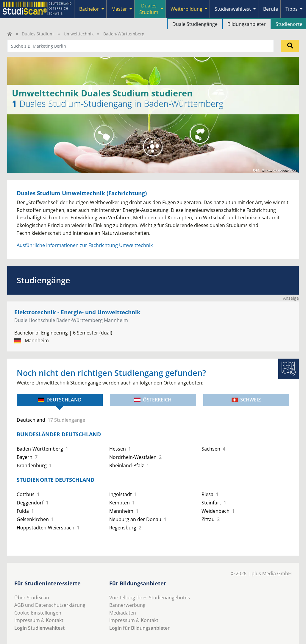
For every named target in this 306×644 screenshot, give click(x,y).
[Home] (10, 34)
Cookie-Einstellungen (38, 613)
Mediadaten (123, 613)
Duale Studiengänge (195, 24)
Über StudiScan (32, 598)
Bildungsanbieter (247, 24)
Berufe (271, 9)
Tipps (292, 9)
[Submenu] (103, 9)
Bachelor (89, 9)
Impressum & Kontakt (39, 620)
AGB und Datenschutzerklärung (50, 605)
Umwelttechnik (79, 34)
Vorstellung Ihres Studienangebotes (150, 598)
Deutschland (60, 400)
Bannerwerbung (127, 605)
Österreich (153, 400)
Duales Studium (149, 9)
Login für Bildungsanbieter (139, 628)
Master (119, 9)
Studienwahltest (233, 9)
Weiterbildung (186, 9)
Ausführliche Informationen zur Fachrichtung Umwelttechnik (85, 245)
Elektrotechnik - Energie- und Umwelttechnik (77, 312)
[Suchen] (290, 46)
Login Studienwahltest (39, 628)
